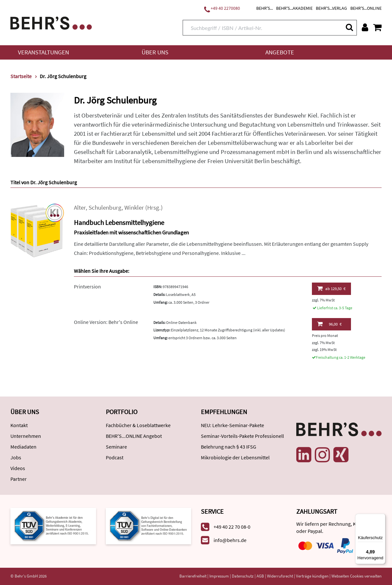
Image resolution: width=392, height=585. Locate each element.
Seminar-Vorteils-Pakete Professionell (242, 436)
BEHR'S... (265, 8)
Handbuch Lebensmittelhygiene (119, 223)
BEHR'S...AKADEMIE (294, 8)
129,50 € (331, 288)
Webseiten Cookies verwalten (357, 576)
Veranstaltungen (43, 52)
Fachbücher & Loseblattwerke (138, 425)
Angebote (280, 52)
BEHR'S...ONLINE (366, 8)
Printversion (87, 286)
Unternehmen (26, 436)
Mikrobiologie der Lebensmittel (235, 457)
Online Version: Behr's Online (106, 322)
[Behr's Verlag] (51, 22)
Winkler (134, 208)
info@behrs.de (230, 540)
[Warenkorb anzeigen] (377, 27)
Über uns (155, 52)
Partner (19, 479)
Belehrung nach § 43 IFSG (229, 447)
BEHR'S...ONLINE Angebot (134, 436)
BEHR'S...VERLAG (331, 8)
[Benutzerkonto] (365, 27)
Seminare (116, 447)
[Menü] (382, 518)
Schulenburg (105, 208)
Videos (18, 468)
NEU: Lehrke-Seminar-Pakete (232, 425)
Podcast (115, 457)
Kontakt (19, 425)
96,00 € (329, 324)
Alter (80, 208)
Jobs (16, 457)
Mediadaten (23, 447)
